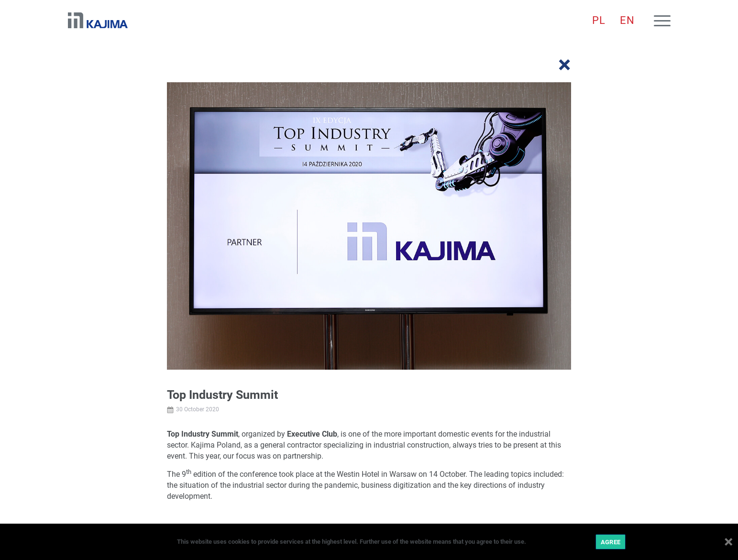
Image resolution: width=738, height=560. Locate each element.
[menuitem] (599, 21)
